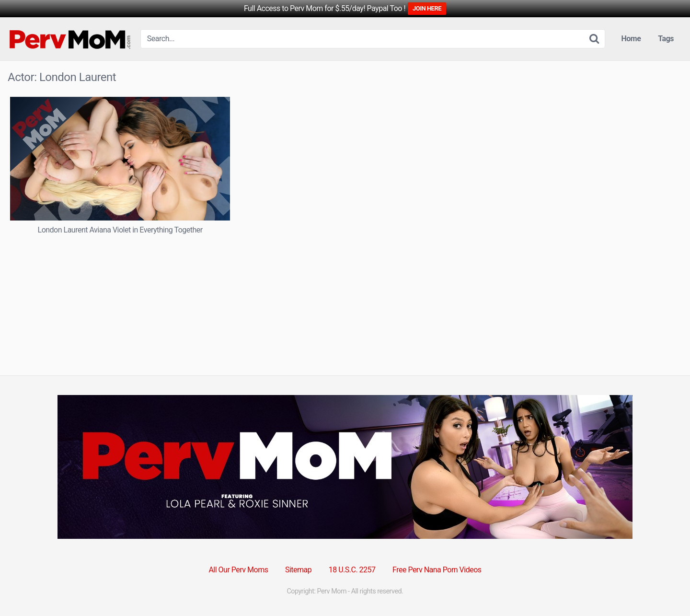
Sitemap (298, 570)
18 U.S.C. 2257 (352, 570)
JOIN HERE (427, 8)
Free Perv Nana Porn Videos (437, 570)
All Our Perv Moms (238, 570)
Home (631, 39)
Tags (666, 39)
